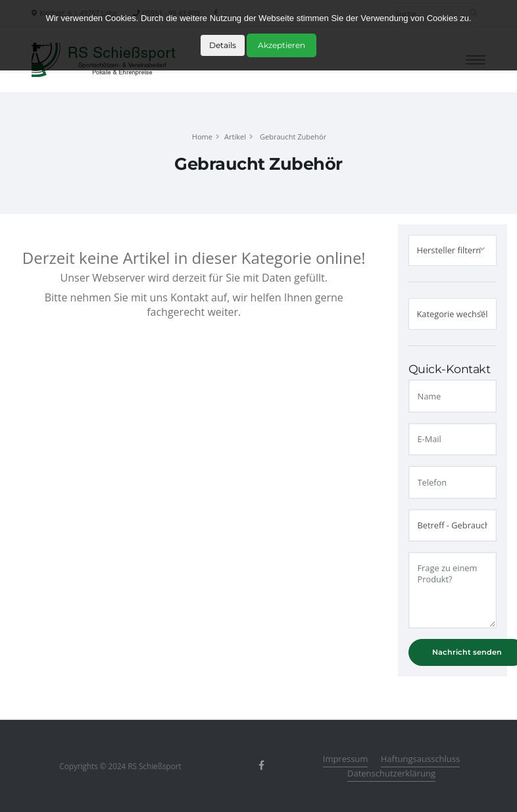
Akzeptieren (282, 45)
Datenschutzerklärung (391, 773)
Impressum (346, 759)
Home (202, 137)
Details (223, 45)
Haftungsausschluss (420, 759)
